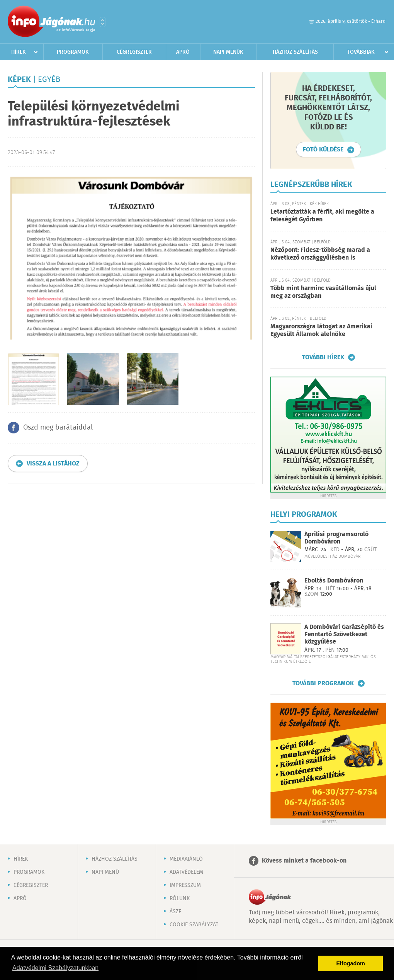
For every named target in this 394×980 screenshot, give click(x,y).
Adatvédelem (186, 872)
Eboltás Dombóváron (334, 581)
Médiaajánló (186, 859)
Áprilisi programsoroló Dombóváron (336, 538)
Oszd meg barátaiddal (58, 428)
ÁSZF (175, 912)
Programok (73, 52)
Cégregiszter (134, 52)
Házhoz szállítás (295, 52)
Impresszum (185, 885)
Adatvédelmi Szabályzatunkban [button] (55, 968)
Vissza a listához (53, 464)
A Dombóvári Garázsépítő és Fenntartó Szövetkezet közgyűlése (344, 634)
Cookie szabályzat (194, 925)
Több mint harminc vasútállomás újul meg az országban (323, 292)
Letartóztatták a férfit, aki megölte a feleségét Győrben (322, 216)
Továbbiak (361, 52)
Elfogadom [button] (351, 963)
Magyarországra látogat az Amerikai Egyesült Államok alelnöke (321, 330)
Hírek (19, 52)
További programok (323, 683)
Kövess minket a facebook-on (304, 861)
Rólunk (180, 898)
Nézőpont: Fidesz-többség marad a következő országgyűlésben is (320, 254)
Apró (183, 52)
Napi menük (228, 52)
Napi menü (105, 872)
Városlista (103, 22)
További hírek (323, 357)
